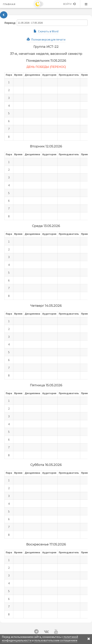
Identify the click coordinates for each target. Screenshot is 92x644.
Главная (9, 4)
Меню (86, 4)
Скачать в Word (46, 31)
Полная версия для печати (46, 39)
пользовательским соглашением (56, 640)
